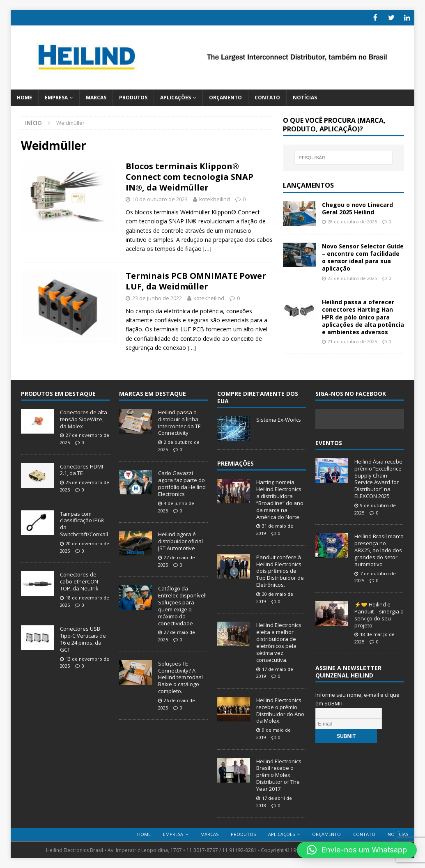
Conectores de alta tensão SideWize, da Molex (84, 418)
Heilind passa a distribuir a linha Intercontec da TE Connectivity (179, 422)
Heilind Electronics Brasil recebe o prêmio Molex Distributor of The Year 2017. (279, 774)
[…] (207, 248)
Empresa (56, 97)
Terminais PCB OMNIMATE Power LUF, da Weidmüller (196, 280)
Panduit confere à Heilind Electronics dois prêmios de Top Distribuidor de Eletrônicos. (280, 570)
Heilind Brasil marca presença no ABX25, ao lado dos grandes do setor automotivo (379, 550)
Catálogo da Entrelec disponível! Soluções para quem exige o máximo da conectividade (182, 605)
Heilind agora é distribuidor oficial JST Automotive (180, 541)
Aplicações (176, 97)
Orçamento (225, 97)
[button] (357, 850)
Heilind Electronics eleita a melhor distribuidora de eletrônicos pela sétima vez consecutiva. (279, 642)
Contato (267, 97)
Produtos (133, 97)
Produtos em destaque (58, 393)
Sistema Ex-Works (279, 419)
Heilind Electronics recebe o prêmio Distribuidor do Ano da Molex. (280, 710)
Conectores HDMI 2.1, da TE (82, 469)
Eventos (329, 442)
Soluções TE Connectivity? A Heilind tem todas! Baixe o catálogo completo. (180, 677)
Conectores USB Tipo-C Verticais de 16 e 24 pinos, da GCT (83, 639)
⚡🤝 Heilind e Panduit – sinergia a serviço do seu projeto (379, 614)
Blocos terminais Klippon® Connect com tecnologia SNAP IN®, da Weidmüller (190, 176)
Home (24, 97)
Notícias (305, 97)
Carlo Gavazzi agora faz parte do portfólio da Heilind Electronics (182, 483)
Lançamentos (308, 184)
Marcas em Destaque (153, 393)
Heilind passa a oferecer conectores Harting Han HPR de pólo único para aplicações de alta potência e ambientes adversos (363, 317)
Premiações (235, 463)
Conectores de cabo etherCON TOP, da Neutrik (79, 581)
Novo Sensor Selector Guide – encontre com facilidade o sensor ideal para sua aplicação (363, 257)
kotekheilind (215, 199)
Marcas (96, 97)
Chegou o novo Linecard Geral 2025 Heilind (357, 208)
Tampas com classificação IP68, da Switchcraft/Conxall (84, 523)
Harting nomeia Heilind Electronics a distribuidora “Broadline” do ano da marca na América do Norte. (280, 499)
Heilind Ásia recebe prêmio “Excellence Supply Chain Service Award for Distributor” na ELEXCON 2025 (378, 478)
